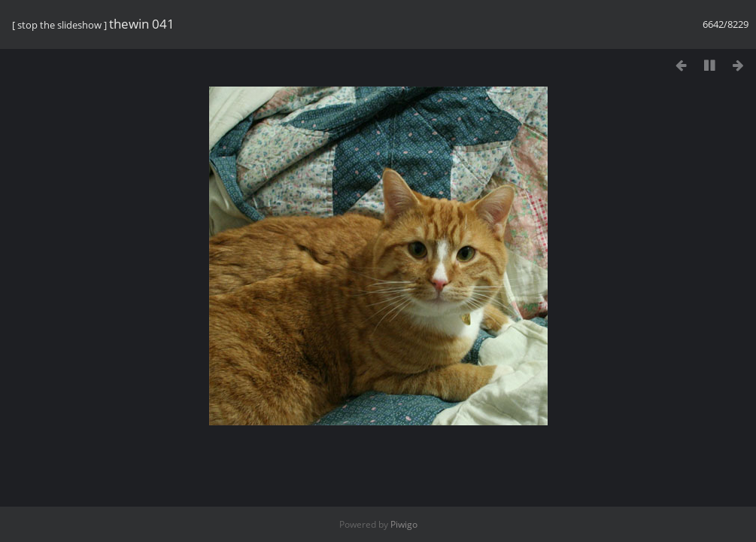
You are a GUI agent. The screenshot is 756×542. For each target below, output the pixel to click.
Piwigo (404, 524)
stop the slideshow (59, 25)
